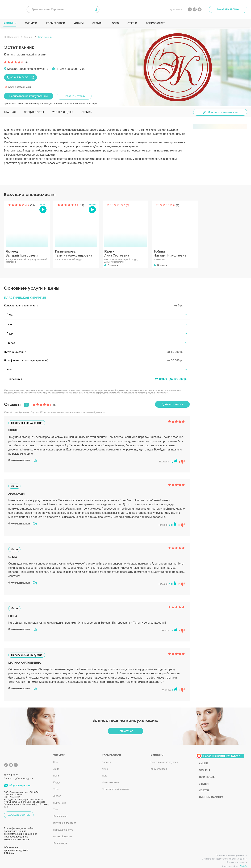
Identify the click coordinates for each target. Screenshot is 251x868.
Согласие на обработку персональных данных (225, 853)
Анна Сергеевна (125, 253)
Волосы (106, 756)
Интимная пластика (65, 817)
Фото (116, 23)
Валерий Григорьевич (27, 253)
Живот (57, 790)
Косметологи (56, 23)
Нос (55, 756)
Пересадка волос (63, 824)
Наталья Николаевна (175, 253)
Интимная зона (111, 776)
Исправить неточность (223, 112)
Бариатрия (60, 797)
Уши (56, 803)
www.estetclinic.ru (20, 87)
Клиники (11, 23)
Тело (56, 783)
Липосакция (60, 837)
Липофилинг (60, 810)
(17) (82, 205)
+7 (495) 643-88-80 (22, 77)
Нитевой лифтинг (63, 830)
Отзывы (98, 23)
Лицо (56, 763)
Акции (204, 757)
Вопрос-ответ (156, 23)
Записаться (125, 725)
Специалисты (34, 112)
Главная (10, 112)
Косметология (159, 763)
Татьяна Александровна (76, 253)
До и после (207, 771)
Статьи (133, 23)
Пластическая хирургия (164, 756)
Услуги (79, 23)
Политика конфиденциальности (231, 849)
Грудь (57, 776)
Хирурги (32, 23)
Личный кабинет (211, 791)
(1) (178, 205)
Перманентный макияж (115, 783)
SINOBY (243, 860)
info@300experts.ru (20, 779)
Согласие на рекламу (237, 856)
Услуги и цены (63, 112)
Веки (56, 770)
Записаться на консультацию (29, 96)
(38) (32, 205)
